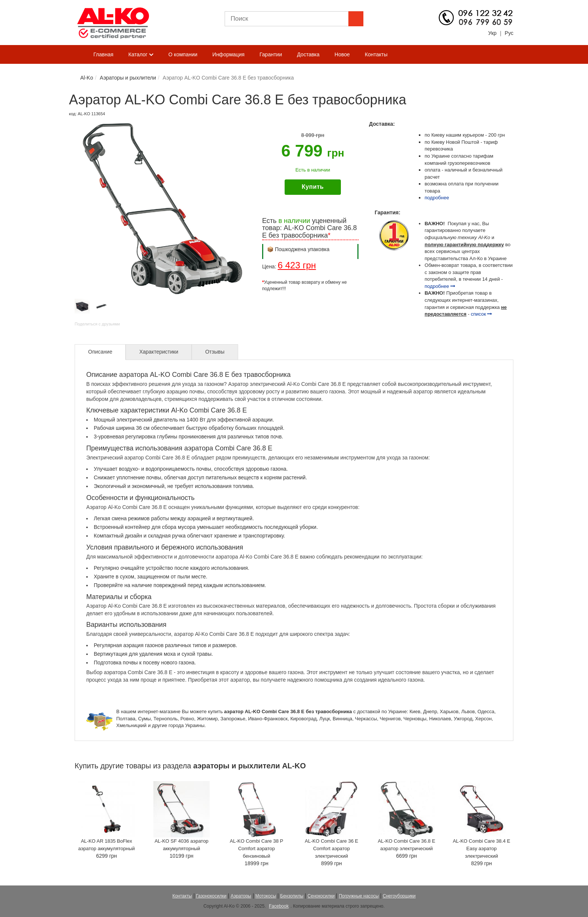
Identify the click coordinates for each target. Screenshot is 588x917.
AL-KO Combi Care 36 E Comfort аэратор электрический (331, 848)
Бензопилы (292, 896)
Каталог (141, 55)
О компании (183, 54)
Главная (103, 54)
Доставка (308, 54)
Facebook (279, 906)
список (482, 314)
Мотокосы (266, 896)
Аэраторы (241, 896)
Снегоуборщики (399, 896)
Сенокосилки (321, 896)
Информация (228, 54)
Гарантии (271, 54)
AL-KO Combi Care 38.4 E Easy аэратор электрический (481, 848)
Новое (342, 54)
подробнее (437, 198)
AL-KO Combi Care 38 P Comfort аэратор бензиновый (256, 848)
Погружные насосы (358, 896)
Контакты (376, 54)
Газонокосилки (211, 896)
